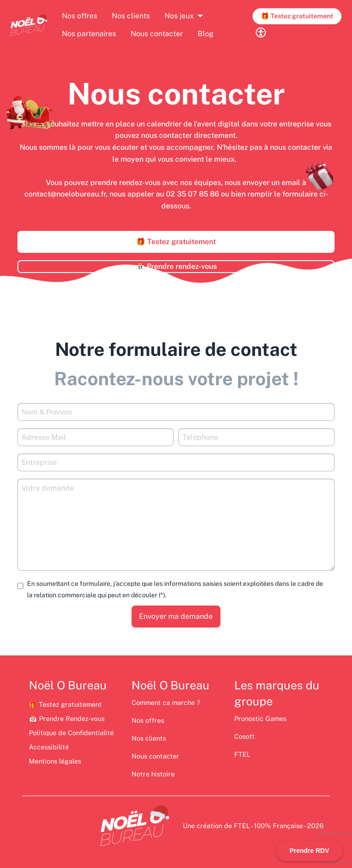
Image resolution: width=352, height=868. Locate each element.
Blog (206, 34)
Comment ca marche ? (167, 702)
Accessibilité (49, 747)
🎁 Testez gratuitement (297, 16)
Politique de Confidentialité (71, 733)
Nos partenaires (89, 34)
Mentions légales (55, 761)
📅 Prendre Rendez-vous (67, 718)
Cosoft (245, 736)
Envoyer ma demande (176, 616)
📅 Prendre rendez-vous (176, 266)
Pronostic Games (260, 718)
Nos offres (80, 16)
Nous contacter (157, 34)
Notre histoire (153, 774)
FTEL (242, 754)
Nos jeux (179, 16)
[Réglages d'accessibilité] (261, 33)
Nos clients (131, 16)
